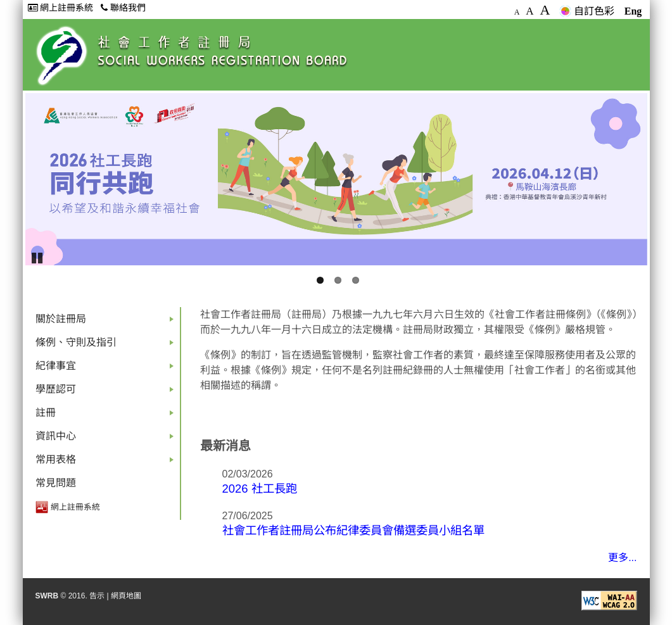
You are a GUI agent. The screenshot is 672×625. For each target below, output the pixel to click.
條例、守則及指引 (107, 345)
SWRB (47, 596)
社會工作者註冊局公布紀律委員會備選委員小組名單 (353, 530)
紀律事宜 (107, 369)
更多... (622, 558)
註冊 (107, 416)
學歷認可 (107, 392)
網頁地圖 (126, 596)
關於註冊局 (107, 322)
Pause (38, 257)
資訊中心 (107, 439)
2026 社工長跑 (260, 489)
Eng (633, 11)
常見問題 (56, 483)
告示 (97, 596)
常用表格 (107, 463)
